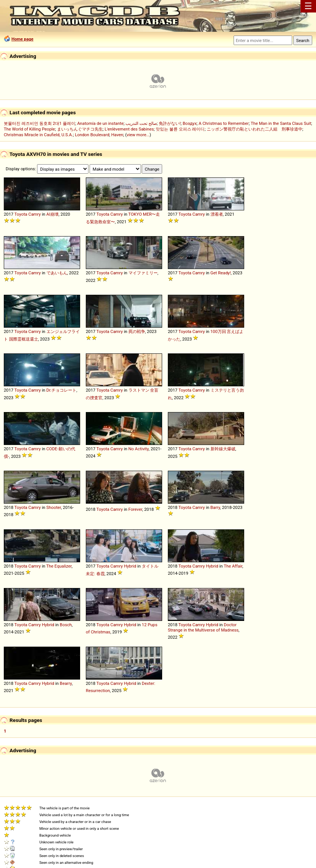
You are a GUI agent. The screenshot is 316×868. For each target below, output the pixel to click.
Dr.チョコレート (62, 390)
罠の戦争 (137, 331)
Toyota (21, 214)
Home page (22, 39)
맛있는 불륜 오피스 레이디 (180, 129)
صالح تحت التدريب (141, 123)
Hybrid (130, 566)
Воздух (190, 123)
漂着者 (217, 214)
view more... (138, 135)
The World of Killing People (29, 129)
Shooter (54, 507)
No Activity (139, 449)
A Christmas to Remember (224, 123)
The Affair (233, 566)
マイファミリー (143, 273)
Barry (215, 507)
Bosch (66, 625)
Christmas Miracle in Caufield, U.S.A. (38, 135)
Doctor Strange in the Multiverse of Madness (203, 627)
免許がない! (170, 123)
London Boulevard (92, 135)
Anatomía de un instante (100, 123)
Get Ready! (221, 273)
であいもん (57, 273)
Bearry (66, 683)
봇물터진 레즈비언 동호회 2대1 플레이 (39, 123)
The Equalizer (59, 566)
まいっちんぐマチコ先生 (80, 129)
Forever (136, 509)
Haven (117, 135)
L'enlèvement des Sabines (129, 129)
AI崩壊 (53, 214)
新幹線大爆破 (223, 449)
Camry (35, 214)
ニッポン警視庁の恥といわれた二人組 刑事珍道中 (255, 129)
